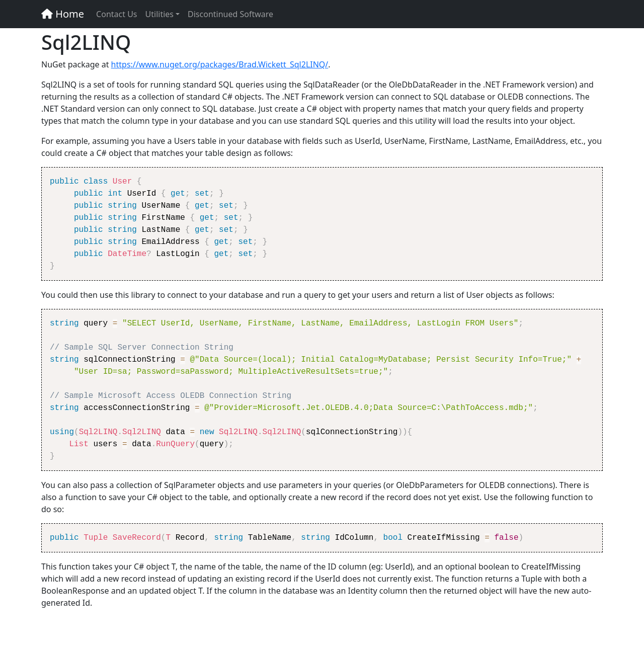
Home (63, 14)
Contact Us (116, 14)
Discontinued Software (230, 14)
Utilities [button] (159, 14)
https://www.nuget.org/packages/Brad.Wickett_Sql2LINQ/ (220, 64)
